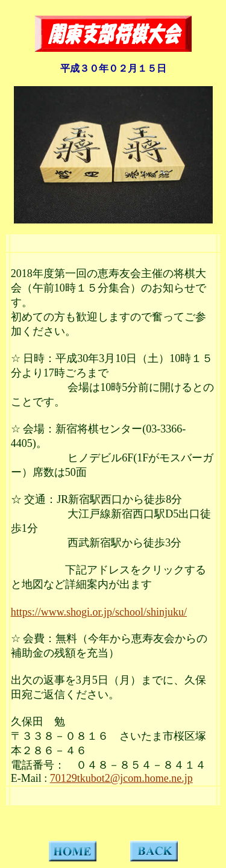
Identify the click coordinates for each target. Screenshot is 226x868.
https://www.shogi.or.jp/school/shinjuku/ (99, 612)
